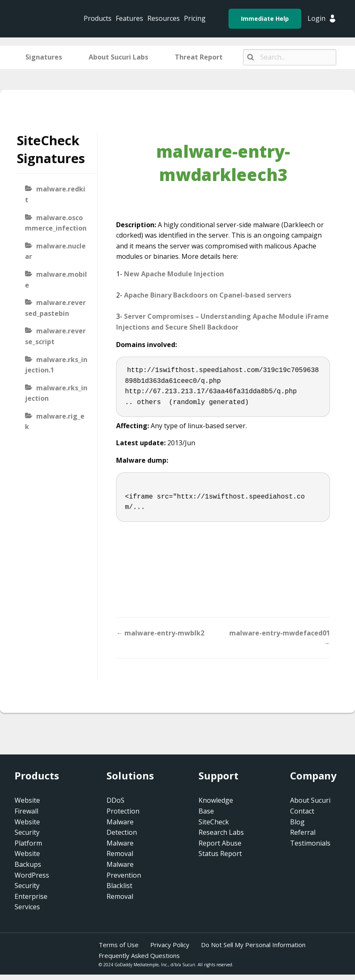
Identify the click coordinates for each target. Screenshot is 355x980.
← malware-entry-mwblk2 (160, 633)
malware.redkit (55, 194)
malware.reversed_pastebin (55, 308)
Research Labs (221, 832)
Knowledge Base (216, 806)
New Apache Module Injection (174, 274)
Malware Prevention (124, 870)
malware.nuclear (55, 251)
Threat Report (199, 57)
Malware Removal (120, 849)
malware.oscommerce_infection (56, 223)
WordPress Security (32, 881)
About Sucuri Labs (118, 57)
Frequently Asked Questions (139, 955)
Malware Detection (122, 827)
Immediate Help (265, 19)
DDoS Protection (123, 806)
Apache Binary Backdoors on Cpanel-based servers (208, 295)
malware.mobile (56, 280)
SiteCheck (214, 822)
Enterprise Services (31, 902)
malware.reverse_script (55, 336)
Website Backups (28, 859)
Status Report (220, 853)
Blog (297, 822)
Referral (303, 832)
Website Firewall (27, 806)
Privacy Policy (170, 945)
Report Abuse (220, 843)
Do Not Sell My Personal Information (253, 945)
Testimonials (310, 843)
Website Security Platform (28, 832)
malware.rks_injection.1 (56, 365)
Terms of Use (119, 945)
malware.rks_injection (56, 393)
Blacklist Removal (120, 891)
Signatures (44, 57)
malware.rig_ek (55, 422)
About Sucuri (310, 800)
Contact (302, 811)
